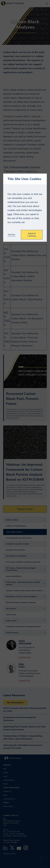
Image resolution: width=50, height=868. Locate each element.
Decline (12, 235)
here (10, 214)
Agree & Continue (32, 235)
